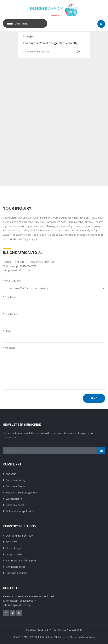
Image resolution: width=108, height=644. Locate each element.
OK (79, 52)
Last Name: (10, 314)
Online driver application (20, 511)
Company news (15, 505)
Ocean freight (14, 548)
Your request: (12, 281)
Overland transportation (20, 536)
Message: (10, 348)
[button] (79, 171)
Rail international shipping (21, 560)
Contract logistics (16, 567)
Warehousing (14, 499)
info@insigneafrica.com (17, 270)
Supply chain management (21, 492)
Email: (7, 331)
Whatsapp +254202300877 (21, 266)
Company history (16, 480)
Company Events (16, 486)
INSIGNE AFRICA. (53, 637)
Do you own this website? (37, 52)
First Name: (10, 297)
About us (11, 474)
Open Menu (22, 24)
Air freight (11, 542)
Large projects (14, 554)
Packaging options (17, 573)
